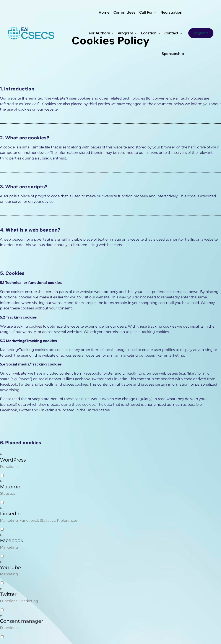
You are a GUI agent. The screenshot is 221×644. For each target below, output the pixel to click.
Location (149, 33)
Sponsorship (173, 54)
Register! (201, 33)
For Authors (99, 33)
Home (104, 12)
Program (125, 33)
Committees (124, 12)
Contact (171, 33)
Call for (146, 12)
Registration (171, 12)
